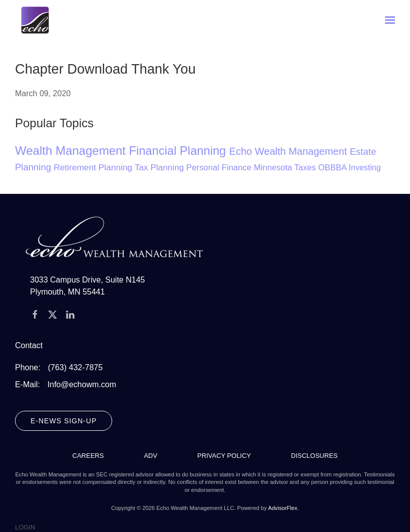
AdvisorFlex (282, 508)
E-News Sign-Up (64, 421)
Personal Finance (220, 168)
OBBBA (334, 168)
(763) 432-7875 (75, 367)
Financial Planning (179, 151)
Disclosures (314, 456)
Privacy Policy (224, 456)
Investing (365, 168)
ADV (150, 456)
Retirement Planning (94, 167)
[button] (390, 20)
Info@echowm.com (82, 384)
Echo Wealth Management (290, 151)
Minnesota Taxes (286, 168)
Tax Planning (160, 167)
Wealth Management (72, 151)
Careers (88, 456)
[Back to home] (35, 20)
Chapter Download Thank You (105, 69)
